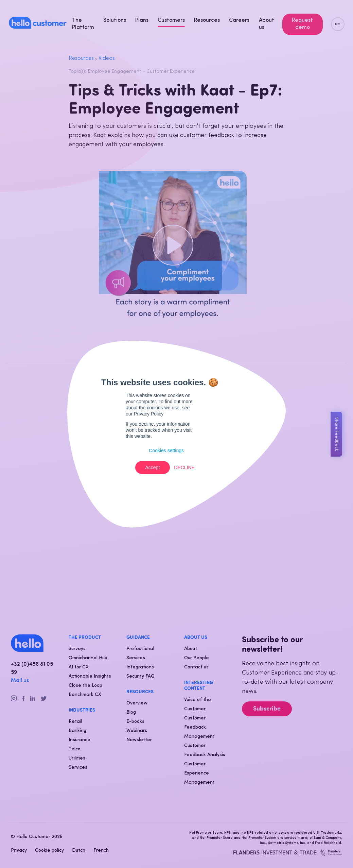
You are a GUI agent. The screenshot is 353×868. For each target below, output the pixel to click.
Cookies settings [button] (166, 450)
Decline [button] (184, 467)
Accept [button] (153, 467)
